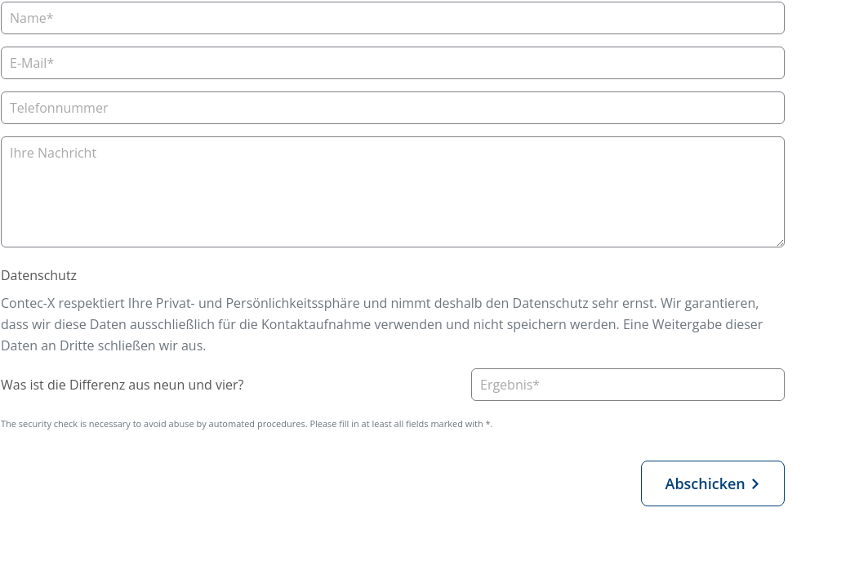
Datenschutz (39, 275)
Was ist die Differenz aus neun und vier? (122, 385)
